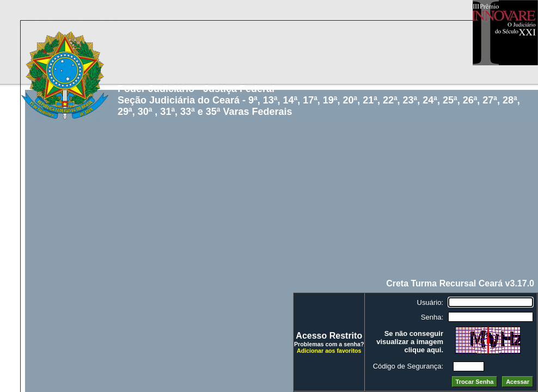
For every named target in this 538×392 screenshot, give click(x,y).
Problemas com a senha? (329, 344)
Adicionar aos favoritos (329, 351)
